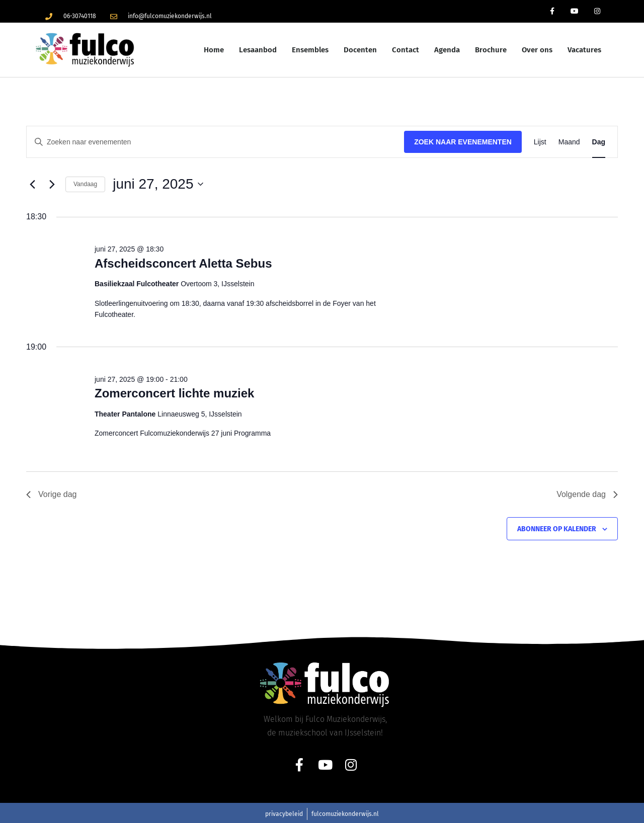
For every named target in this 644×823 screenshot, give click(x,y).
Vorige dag (52, 494)
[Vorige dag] (32, 184)
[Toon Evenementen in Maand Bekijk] (569, 142)
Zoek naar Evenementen (463, 142)
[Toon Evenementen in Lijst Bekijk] (540, 142)
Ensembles (310, 50)
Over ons (537, 50)
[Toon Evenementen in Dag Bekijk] (599, 142)
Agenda (447, 50)
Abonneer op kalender (557, 529)
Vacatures (584, 50)
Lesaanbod (258, 50)
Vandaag (85, 184)
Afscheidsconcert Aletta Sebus (183, 263)
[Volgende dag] (52, 184)
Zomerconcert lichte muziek (174, 393)
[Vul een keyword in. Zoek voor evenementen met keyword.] (215, 142)
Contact (406, 50)
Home (214, 50)
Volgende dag (587, 494)
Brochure (491, 50)
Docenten (360, 50)
